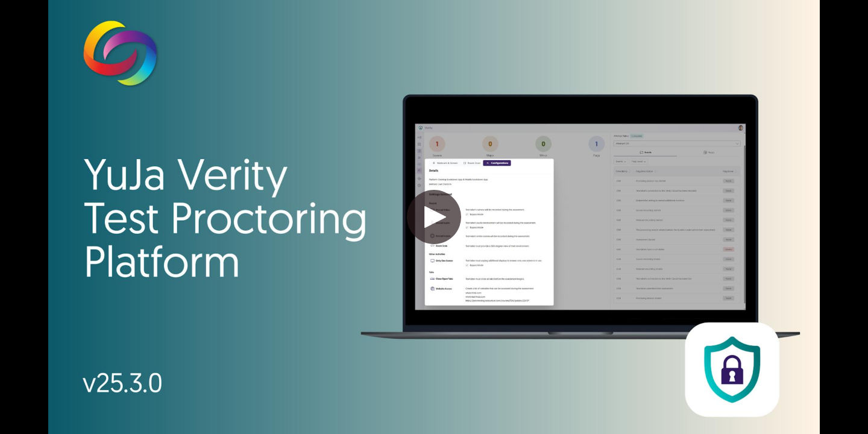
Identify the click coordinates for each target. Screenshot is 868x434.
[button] (434, 217)
